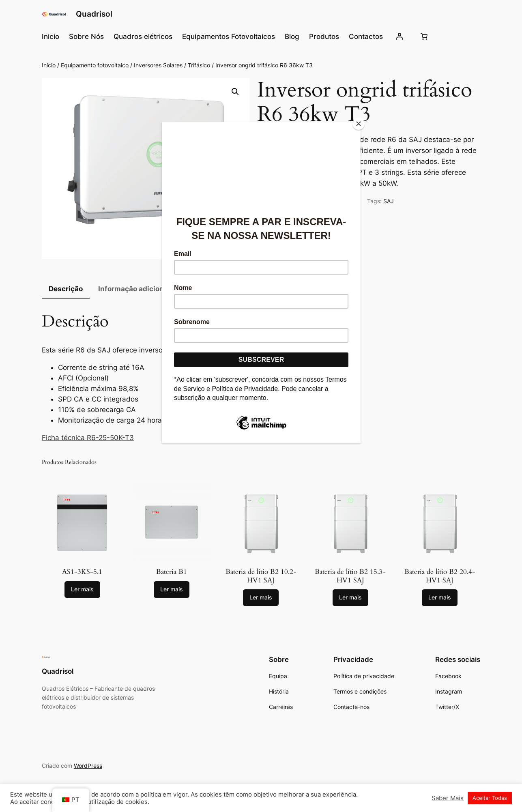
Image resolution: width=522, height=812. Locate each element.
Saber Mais (448, 798)
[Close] (359, 124)
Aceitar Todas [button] (490, 798)
